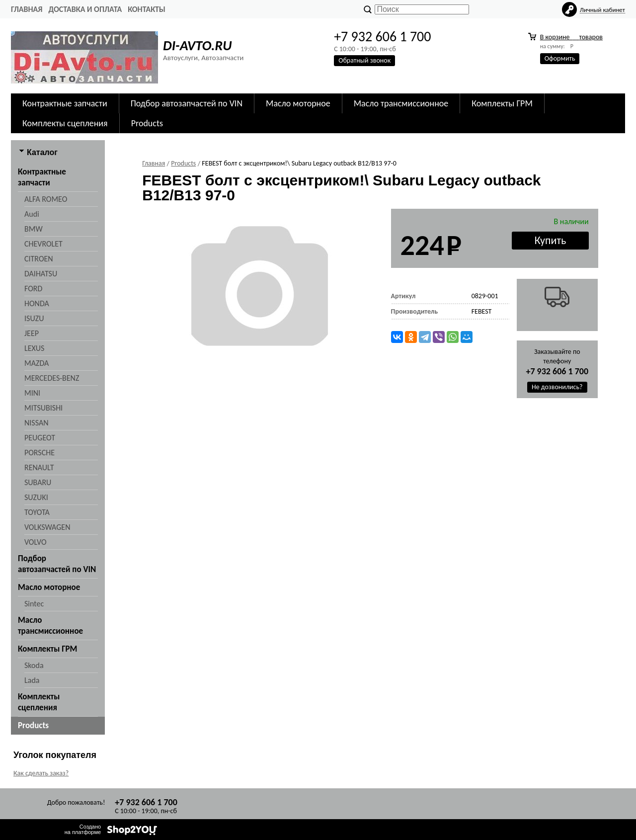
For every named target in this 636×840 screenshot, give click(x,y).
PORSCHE (40, 453)
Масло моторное (298, 103)
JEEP (32, 333)
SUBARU (38, 482)
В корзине (571, 37)
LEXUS (34, 348)
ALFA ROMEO (46, 199)
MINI (32, 393)
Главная (27, 9)
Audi (32, 214)
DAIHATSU (41, 274)
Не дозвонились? (557, 387)
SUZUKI (36, 497)
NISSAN (37, 423)
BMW (34, 229)
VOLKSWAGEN (47, 527)
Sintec (34, 604)
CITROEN (39, 259)
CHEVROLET (43, 244)
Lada (32, 680)
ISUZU (34, 318)
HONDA (37, 303)
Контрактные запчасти (65, 103)
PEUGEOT (40, 438)
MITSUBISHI (43, 408)
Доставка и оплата (85, 9)
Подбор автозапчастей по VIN (187, 103)
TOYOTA (37, 512)
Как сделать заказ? (41, 773)
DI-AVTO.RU (197, 45)
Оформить (560, 58)
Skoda (34, 665)
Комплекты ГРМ (502, 103)
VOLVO (36, 542)
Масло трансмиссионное (401, 103)
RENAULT (39, 467)
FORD (33, 289)
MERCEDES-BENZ (52, 378)
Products (147, 123)
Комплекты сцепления (65, 123)
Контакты (147, 9)
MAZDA (37, 363)
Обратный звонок (364, 60)
